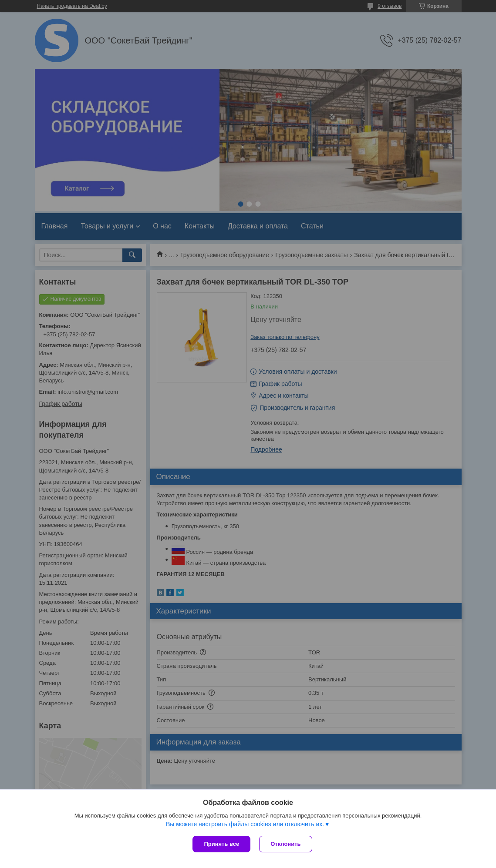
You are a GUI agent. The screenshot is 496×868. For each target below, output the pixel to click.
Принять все (221, 844)
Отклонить (285, 844)
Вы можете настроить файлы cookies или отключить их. (245, 824)
